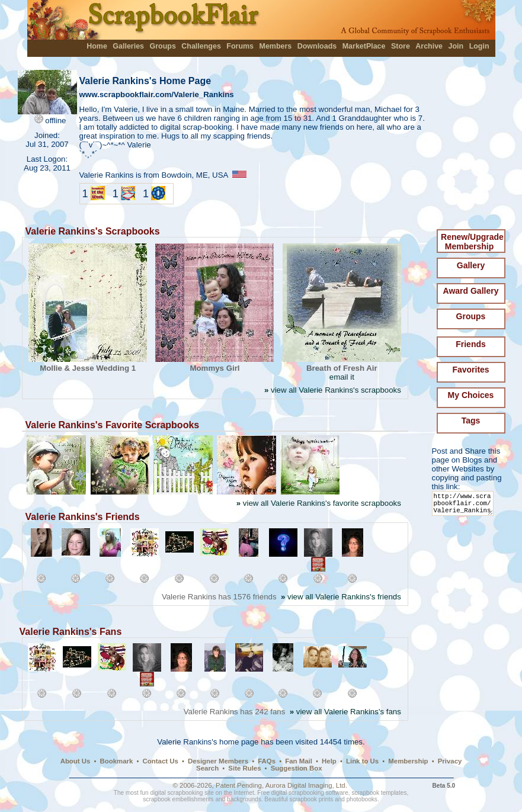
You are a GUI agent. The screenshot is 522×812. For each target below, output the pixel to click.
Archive (429, 46)
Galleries (128, 46)
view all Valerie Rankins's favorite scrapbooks (319, 503)
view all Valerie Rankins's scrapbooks (333, 390)
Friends (471, 344)
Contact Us (161, 761)
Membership (408, 761)
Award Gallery (471, 291)
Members (276, 46)
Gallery (471, 265)
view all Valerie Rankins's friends (341, 597)
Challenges (201, 46)
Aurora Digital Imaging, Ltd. (306, 785)
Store (401, 46)
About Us (76, 761)
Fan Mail (299, 761)
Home (97, 46)
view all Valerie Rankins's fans (345, 712)
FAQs (267, 761)
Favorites (470, 370)
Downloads (317, 46)
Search (207, 768)
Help (329, 761)
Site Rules (244, 768)
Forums (240, 46)
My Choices (471, 395)
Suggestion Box (297, 768)
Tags (471, 421)
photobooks (362, 799)
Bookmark (117, 761)
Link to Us (362, 761)
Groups (162, 46)
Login (479, 46)
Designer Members (218, 761)
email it (342, 377)
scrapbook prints (311, 799)
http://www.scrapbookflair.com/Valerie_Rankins (465, 506)
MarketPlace (364, 46)
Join (456, 46)
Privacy (450, 761)
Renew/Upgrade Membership (472, 242)
